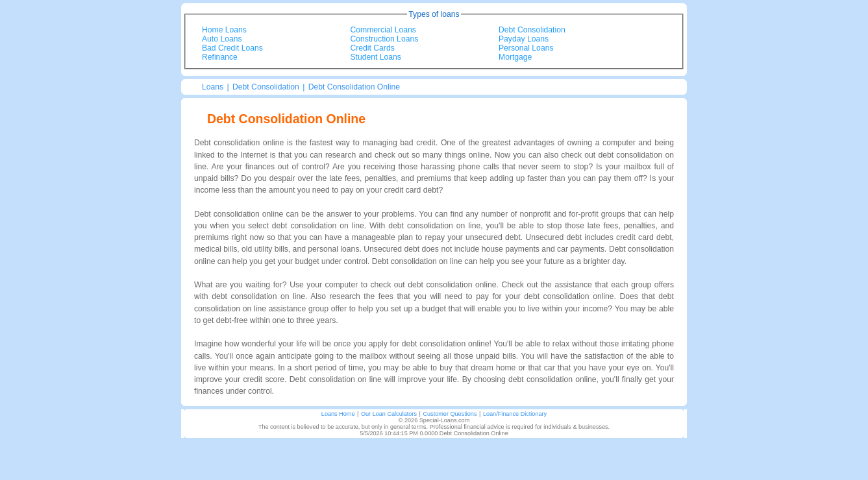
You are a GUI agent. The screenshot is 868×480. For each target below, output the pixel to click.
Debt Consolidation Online (354, 87)
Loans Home (338, 414)
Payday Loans (524, 39)
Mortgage (515, 57)
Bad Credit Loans (232, 48)
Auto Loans (222, 39)
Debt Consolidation (532, 30)
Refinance (220, 57)
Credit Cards (373, 48)
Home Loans (224, 30)
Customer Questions (450, 414)
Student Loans (376, 57)
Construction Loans (385, 39)
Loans (213, 87)
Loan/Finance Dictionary (515, 414)
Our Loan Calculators (389, 414)
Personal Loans (526, 48)
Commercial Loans (383, 30)
